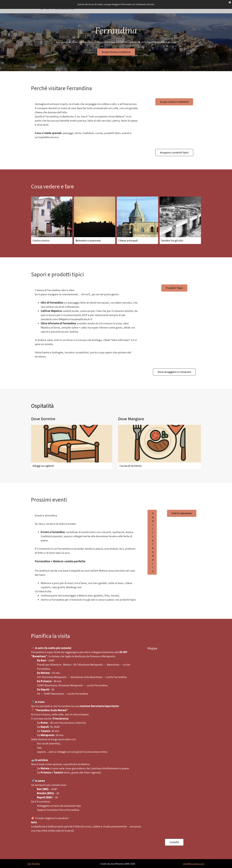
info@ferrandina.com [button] (194, 864)
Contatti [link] (174, 842)
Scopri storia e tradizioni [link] (174, 102)
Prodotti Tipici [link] (174, 288)
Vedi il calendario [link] (153, 542)
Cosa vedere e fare (53, 187)
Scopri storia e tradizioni (116, 52)
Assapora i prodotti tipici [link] (174, 153)
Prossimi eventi (49, 500)
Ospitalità (42, 406)
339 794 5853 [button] (34, 864)
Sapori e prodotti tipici (57, 275)
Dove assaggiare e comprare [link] (174, 372)
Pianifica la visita (51, 636)
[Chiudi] (230, 3)
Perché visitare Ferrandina (61, 88)
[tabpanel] (86, 121)
